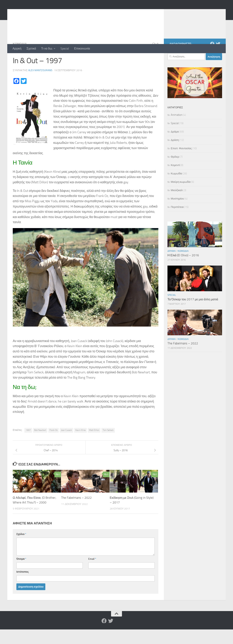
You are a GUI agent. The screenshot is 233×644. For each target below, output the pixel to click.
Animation (177, 129)
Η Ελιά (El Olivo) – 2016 (183, 270)
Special (65, 49)
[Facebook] (212, 58)
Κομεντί (175, 180)
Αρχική (17, 49)
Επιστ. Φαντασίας (181, 163)
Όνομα (21, 573)
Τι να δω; (47, 49)
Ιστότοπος (23, 586)
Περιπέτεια (177, 222)
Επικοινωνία (82, 49)
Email (92, 573)
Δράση (175, 155)
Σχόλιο (21, 549)
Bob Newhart (40, 445)
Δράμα (175, 146)
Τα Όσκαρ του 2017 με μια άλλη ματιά (193, 314)
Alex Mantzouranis (40, 85)
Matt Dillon (94, 445)
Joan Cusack (66, 445)
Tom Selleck (108, 445)
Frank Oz (54, 445)
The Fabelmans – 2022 (76, 512)
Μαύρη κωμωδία (181, 196)
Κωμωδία (20, 59)
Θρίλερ (175, 171)
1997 (28, 445)
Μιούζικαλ (177, 205)
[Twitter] (218, 58)
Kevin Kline (80, 445)
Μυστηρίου (177, 213)
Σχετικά (31, 49)
